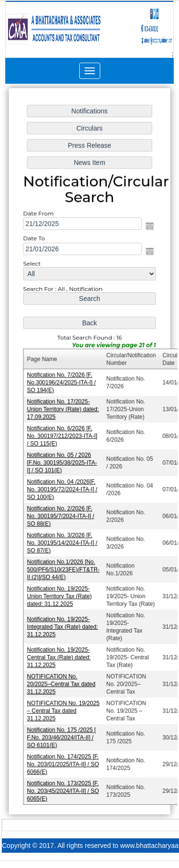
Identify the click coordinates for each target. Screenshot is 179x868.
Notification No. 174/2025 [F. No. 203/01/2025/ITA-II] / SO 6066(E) (63, 759)
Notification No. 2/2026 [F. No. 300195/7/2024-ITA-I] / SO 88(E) (61, 515)
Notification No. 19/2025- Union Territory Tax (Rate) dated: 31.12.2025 (60, 594)
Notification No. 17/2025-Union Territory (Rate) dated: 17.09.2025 (63, 410)
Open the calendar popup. (149, 230)
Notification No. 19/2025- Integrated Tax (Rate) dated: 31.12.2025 (63, 624)
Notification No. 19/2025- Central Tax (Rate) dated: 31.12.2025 (59, 653)
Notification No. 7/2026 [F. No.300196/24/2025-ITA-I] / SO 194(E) (62, 384)
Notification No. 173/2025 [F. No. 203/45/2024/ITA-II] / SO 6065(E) (63, 785)
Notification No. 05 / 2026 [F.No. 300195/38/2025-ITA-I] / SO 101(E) (63, 462)
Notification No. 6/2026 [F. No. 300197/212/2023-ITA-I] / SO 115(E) (63, 436)
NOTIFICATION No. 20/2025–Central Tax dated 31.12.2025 (62, 680)
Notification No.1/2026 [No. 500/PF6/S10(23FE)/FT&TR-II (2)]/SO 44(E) (64, 567)
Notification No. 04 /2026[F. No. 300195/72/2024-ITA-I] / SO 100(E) (63, 489)
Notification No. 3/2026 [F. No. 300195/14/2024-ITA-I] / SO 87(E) (63, 541)
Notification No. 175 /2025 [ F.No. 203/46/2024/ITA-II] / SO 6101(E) (62, 732)
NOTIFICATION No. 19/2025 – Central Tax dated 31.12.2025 (64, 706)
